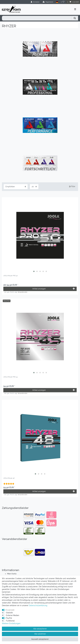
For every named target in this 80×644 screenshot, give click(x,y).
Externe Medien (13, 615)
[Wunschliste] (63, 2)
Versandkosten (22, 292)
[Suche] (75, 18)
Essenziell (10, 610)
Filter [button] (72, 187)
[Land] (57, 2)
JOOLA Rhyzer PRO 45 (10, 377)
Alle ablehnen (40, 634)
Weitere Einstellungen (11, 623)
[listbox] (40, 235)
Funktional (10, 621)
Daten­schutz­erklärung (38, 605)
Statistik (9, 613)
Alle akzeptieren (40, 629)
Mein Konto (12, 574)
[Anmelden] (35, 2)
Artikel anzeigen (54, 289)
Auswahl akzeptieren (40, 639)
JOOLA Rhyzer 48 (9, 478)
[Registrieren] (48, 2)
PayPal (9, 618)
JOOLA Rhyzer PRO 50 (11, 276)
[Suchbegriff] (37, 18)
